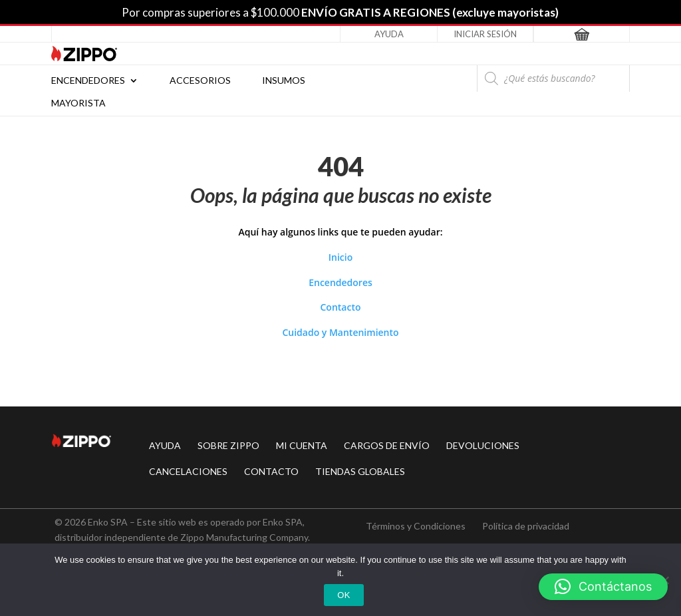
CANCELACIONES (188, 471)
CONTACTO (271, 471)
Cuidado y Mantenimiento (340, 332)
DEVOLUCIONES (483, 445)
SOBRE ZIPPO (228, 445)
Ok (343, 595)
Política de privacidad (526, 526)
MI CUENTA (302, 445)
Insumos (284, 81)
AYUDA (165, 445)
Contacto (340, 307)
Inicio (340, 257)
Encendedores (88, 81)
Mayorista (78, 103)
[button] (603, 587)
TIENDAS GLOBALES (360, 471)
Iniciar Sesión (485, 34)
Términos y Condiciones (416, 526)
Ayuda (389, 34)
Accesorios (200, 81)
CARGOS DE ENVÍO (387, 445)
